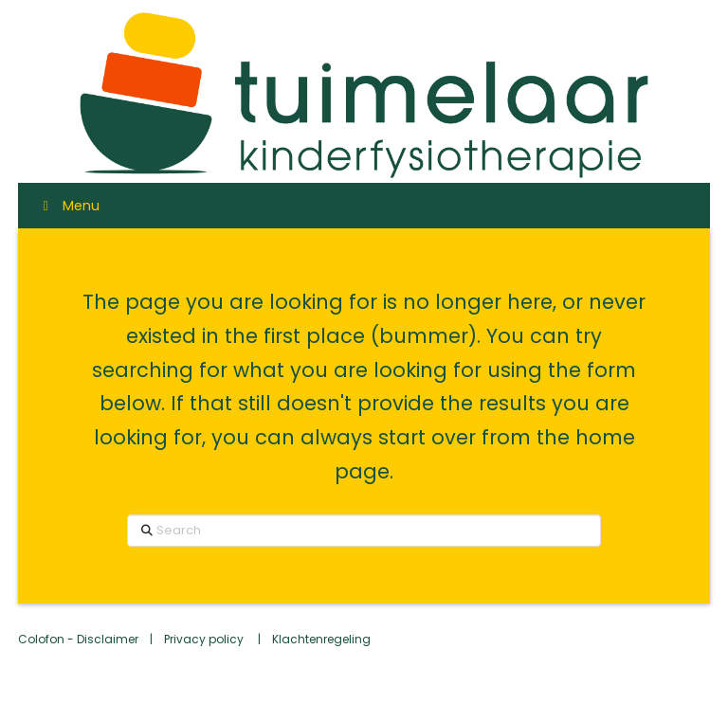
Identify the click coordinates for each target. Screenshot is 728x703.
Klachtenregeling (321, 639)
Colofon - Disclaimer (78, 639)
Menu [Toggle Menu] (68, 206)
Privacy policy (205, 639)
